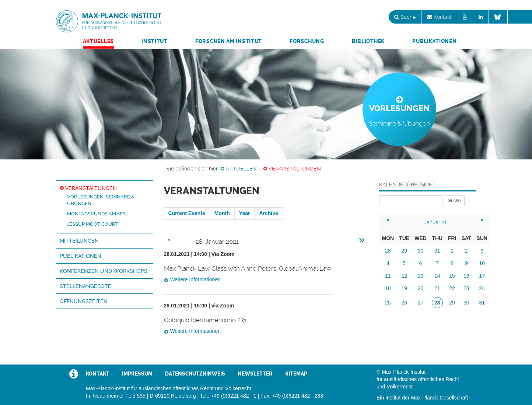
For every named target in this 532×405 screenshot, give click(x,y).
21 (437, 288)
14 (437, 276)
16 (466, 276)
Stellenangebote (85, 286)
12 (404, 276)
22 (452, 288)
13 (421, 276)
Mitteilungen (79, 241)
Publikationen (434, 41)
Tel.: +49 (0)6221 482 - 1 (228, 396)
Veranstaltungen (295, 169)
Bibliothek (368, 41)
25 (388, 303)
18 (388, 288)
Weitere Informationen (195, 279)
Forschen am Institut (229, 41)
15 (452, 276)
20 (421, 288)
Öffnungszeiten (84, 301)
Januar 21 (435, 222)
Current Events (187, 213)
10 (482, 263)
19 (404, 288)
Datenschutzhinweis (195, 374)
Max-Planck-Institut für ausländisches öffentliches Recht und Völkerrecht (109, 21)
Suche (405, 17)
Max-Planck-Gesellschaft (439, 398)
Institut (155, 41)
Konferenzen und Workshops (104, 271)
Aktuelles (98, 41)
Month (222, 213)
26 (404, 303)
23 (466, 288)
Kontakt (439, 17)
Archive (268, 213)
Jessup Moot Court (93, 224)
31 (437, 251)
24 (482, 288)
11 (388, 276)
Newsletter (255, 374)
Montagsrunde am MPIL (98, 214)
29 (404, 251)
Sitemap (296, 374)
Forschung (307, 41)
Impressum (137, 374)
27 (421, 303)
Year (245, 213)
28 (388, 251)
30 (421, 251)
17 (482, 276)
